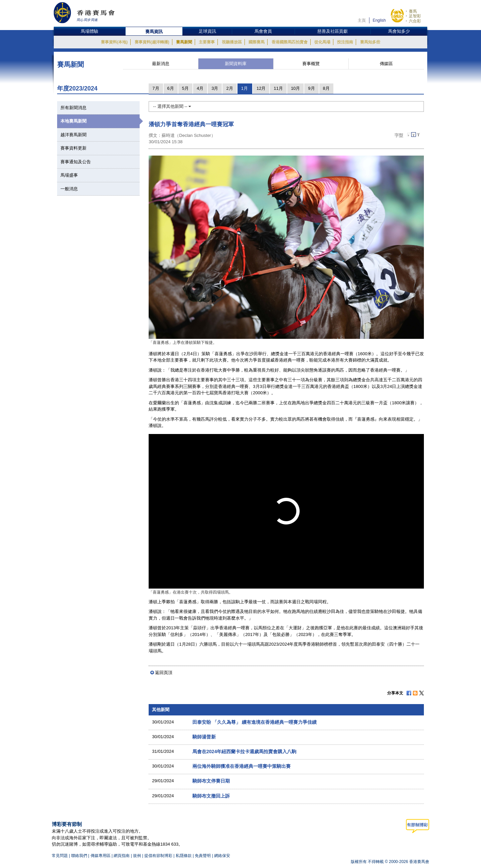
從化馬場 (322, 42)
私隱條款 (184, 856)
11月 (278, 88)
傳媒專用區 (101, 856)
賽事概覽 (311, 64)
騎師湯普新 (204, 737)
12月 (261, 88)
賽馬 (413, 11)
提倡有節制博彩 (158, 856)
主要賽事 (207, 42)
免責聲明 (203, 856)
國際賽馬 (257, 42)
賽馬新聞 (184, 42)
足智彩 (415, 16)
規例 (137, 856)
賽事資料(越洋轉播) (152, 42)
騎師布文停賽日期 (211, 781)
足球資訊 (207, 31)
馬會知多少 (399, 31)
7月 (156, 88)
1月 (245, 88)
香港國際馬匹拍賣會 (290, 42)
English (379, 20)
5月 (185, 88)
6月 (171, 88)
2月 (229, 88)
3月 (215, 88)
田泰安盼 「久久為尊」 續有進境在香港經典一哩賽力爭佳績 (255, 722)
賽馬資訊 (154, 32)
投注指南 (345, 42)
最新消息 (161, 64)
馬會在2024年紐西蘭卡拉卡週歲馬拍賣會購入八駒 (244, 751)
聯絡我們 (79, 856)
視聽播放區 (232, 42)
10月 (295, 88)
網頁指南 (122, 856)
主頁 (362, 20)
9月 (311, 88)
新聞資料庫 (236, 64)
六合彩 (415, 21)
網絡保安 (222, 856)
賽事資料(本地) (114, 42)
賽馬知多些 (370, 42)
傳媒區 (386, 64)
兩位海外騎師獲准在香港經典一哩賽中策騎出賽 (242, 766)
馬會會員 (263, 31)
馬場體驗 (90, 31)
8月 (326, 88)
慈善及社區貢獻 (333, 31)
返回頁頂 (164, 673)
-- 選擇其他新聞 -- (172, 106)
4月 (200, 88)
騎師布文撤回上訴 (211, 796)
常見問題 (60, 856)
